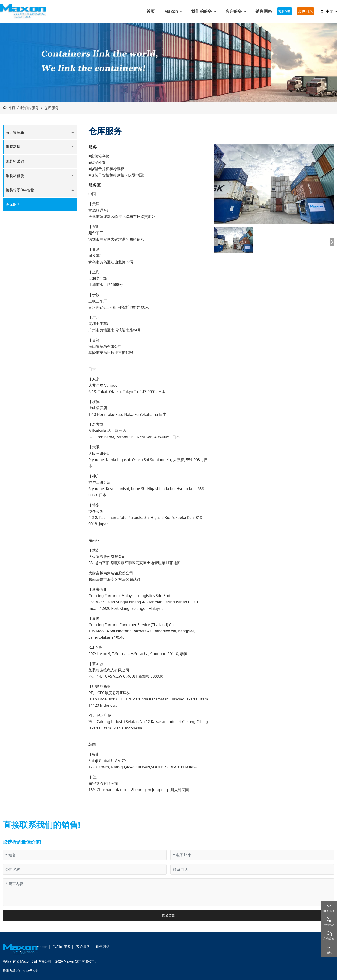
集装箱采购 (15, 161)
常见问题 (305, 11)
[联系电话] (252, 869)
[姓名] (85, 855)
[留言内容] (168, 892)
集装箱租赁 (15, 176)
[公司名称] (85, 869)
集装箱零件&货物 (20, 190)
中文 (327, 11)
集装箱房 (13, 147)
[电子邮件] (252, 855)
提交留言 (168, 915)
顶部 (329, 953)
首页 (151, 11)
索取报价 (285, 11)
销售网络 (264, 11)
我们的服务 (202, 11)
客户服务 (234, 11)
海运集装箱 (15, 132)
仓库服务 (52, 108)
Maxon (171, 11)
